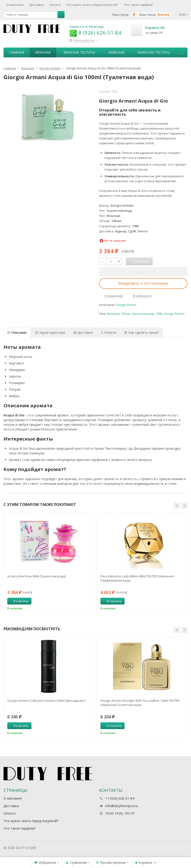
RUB (184, 15)
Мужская (116, 52)
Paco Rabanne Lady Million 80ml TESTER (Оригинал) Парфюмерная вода (137, 578)
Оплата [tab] (109, 332)
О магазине (15, 5)
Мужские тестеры (154, 52)
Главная (17, 52)
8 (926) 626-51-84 (95, 33)
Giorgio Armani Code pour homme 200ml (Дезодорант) (46, 701)
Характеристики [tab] (50, 332)
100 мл (126, 314)
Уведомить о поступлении (143, 283)
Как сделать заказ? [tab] (142, 332)
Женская (43, 52)
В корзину (19, 601)
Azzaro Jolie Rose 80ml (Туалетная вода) (36, 576)
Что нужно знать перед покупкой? (92, 5)
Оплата (55, 5)
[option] (48, 563)
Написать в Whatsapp (87, 27)
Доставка (36, 5)
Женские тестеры (79, 52)
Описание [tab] (17, 332)
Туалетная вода (143, 314)
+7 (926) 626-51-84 (120, 798)
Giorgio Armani (126, 305)
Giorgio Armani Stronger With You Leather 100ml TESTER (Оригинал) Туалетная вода (140, 703)
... (182, 52)
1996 (159, 314)
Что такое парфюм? (139, 5)
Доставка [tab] (83, 332)
